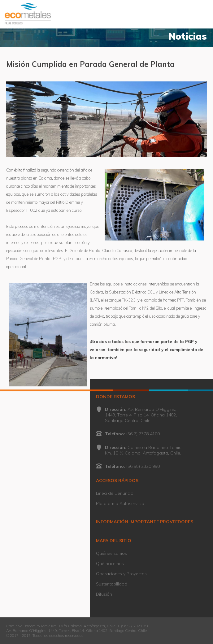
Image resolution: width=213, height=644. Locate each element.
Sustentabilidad (112, 584)
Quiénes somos (111, 553)
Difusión (104, 594)
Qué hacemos (110, 563)
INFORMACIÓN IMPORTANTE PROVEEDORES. (145, 522)
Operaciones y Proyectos (121, 574)
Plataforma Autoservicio (120, 503)
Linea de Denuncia (115, 493)
